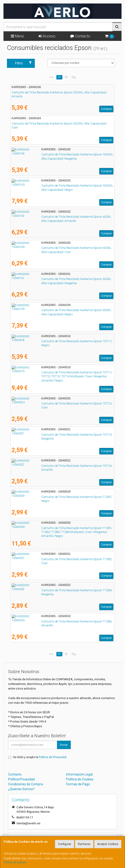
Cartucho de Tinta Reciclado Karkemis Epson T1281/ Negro (51, 497)
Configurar (65, 844)
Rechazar (84, 844)
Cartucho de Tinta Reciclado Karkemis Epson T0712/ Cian (51, 403)
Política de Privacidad (53, 757)
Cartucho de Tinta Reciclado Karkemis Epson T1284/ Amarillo (53, 621)
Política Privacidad (21, 779)
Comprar (106, 109)
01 (59, 77)
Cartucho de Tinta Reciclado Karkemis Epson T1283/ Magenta (54, 590)
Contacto (80, 36)
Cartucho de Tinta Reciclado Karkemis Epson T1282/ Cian (51, 559)
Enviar (64, 745)
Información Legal (79, 774)
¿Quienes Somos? (21, 789)
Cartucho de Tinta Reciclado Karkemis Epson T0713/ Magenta (54, 435)
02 (66, 77)
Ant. (51, 77)
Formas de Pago (78, 784)
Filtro (23, 63)
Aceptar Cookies (108, 844)
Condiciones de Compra (26, 784)
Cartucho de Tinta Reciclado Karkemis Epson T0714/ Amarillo (53, 466)
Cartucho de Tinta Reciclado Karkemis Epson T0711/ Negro (51, 341)
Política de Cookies (15, 862)
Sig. (74, 77)
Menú (17, 36)
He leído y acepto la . (40, 757)
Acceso (47, 36)
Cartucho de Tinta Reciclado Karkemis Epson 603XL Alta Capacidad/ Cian (62, 248)
